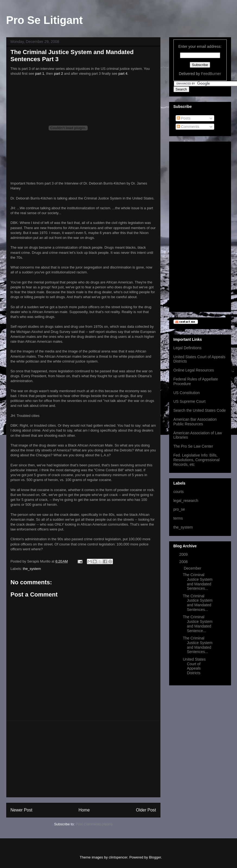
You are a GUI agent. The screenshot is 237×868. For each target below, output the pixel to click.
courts (179, 492)
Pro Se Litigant (45, 20)
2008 (184, 562)
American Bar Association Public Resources (195, 422)
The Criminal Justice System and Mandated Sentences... (197, 582)
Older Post (146, 810)
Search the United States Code (200, 410)
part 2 (59, 74)
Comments (188, 127)
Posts (184, 118)
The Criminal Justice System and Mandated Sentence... (197, 624)
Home (84, 810)
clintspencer (118, 857)
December (193, 568)
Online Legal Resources (194, 370)
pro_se (179, 509)
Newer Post (22, 810)
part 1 (40, 74)
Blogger (155, 857)
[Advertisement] (83, 759)
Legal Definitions (188, 348)
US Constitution (187, 393)
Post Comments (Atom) (94, 824)
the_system (32, 569)
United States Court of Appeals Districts (194, 666)
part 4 (123, 74)
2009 (184, 554)
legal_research (186, 501)
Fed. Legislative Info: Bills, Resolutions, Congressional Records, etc (197, 460)
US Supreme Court (189, 401)
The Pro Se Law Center (193, 446)
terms (178, 518)
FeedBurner (211, 74)
